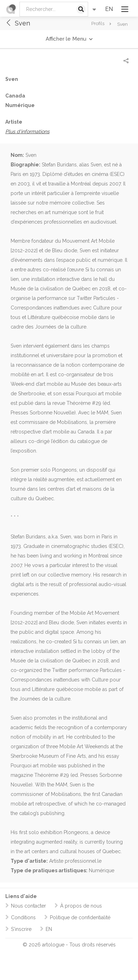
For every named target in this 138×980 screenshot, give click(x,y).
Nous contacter (28, 906)
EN (109, 9)
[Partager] (126, 61)
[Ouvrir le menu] (125, 9)
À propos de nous (81, 906)
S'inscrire (21, 929)
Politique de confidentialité (80, 917)
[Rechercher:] (54, 9)
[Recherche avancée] (94, 9)
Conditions (23, 917)
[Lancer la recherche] (81, 9)
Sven (18, 23)
